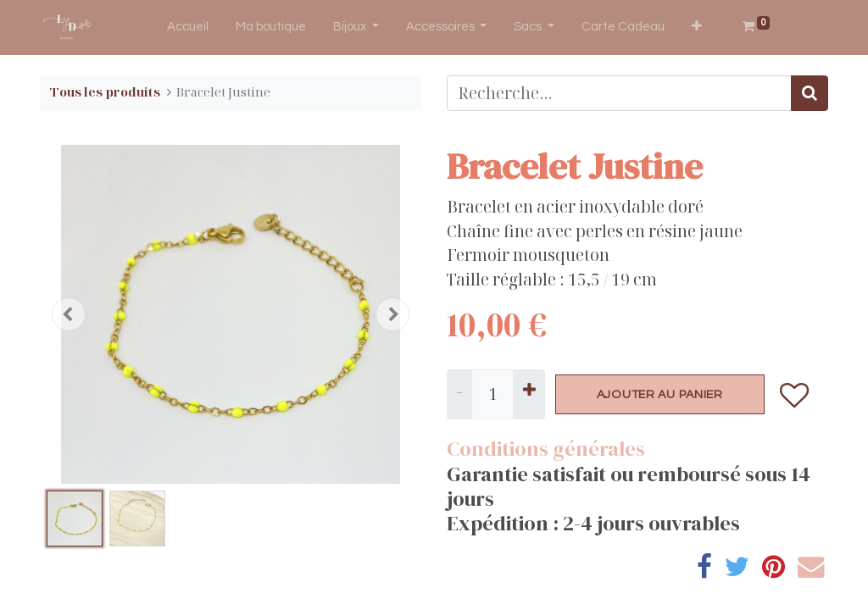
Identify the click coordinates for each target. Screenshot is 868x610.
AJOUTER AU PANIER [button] (660, 394)
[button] (697, 28)
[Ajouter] (529, 395)
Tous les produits (105, 92)
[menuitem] (188, 28)
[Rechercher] (810, 94)
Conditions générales (546, 449)
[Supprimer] (459, 395)
